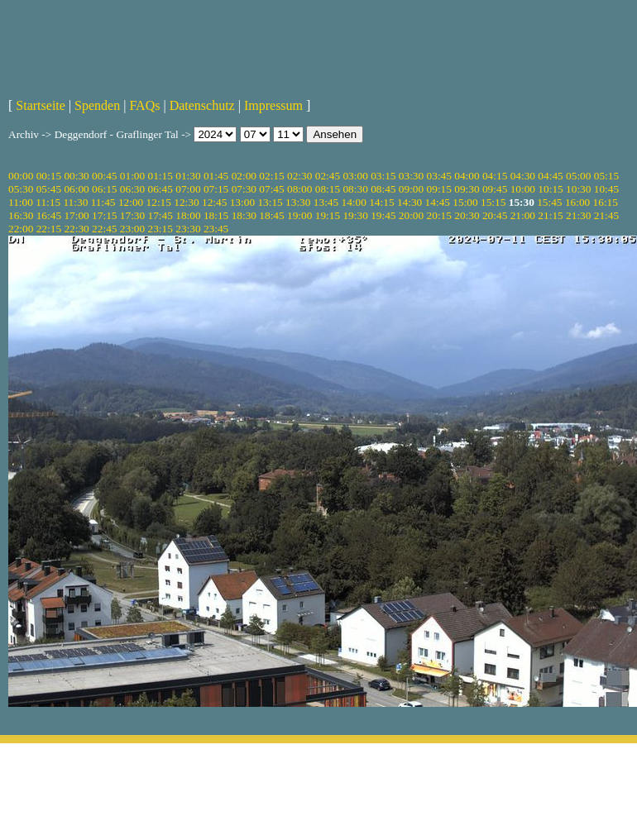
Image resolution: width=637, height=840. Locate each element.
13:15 (270, 202)
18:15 (216, 215)
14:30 (409, 202)
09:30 (467, 189)
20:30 (467, 215)
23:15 (160, 229)
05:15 (606, 176)
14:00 (354, 202)
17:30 (132, 215)
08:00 (299, 189)
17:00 (76, 215)
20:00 (411, 215)
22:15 (49, 229)
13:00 (242, 202)
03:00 (355, 176)
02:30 (299, 176)
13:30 (298, 202)
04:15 (495, 176)
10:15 (550, 189)
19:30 (355, 215)
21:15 (550, 215)
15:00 (465, 202)
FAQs (144, 105)
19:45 (383, 215)
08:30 (355, 189)
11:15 (48, 202)
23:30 (188, 229)
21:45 (606, 215)
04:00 (467, 176)
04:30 (523, 176)
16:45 (49, 215)
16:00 (577, 202)
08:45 (383, 189)
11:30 (75, 202)
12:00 (131, 202)
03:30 (411, 176)
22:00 (21, 229)
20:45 (495, 215)
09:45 (495, 189)
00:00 (21, 176)
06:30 (132, 189)
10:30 (578, 189)
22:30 (76, 229)
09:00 (411, 189)
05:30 (21, 189)
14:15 (381, 202)
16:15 (606, 202)
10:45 (606, 189)
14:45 (438, 202)
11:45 (103, 202)
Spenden (97, 105)
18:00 (188, 215)
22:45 (104, 229)
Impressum (273, 105)
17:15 (104, 215)
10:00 (523, 189)
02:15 (271, 176)
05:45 (49, 189)
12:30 (186, 202)
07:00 (188, 189)
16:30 (21, 215)
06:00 (76, 189)
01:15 (160, 176)
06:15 (104, 189)
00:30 (76, 176)
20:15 (439, 215)
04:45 (550, 176)
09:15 (439, 189)
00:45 (104, 176)
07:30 (244, 189)
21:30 (578, 215)
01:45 (216, 176)
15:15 (493, 202)
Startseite (41, 105)
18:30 (244, 215)
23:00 (132, 229)
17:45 (160, 215)
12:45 (214, 202)
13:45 (326, 202)
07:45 (271, 189)
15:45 (549, 202)
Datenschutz (202, 105)
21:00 (523, 215)
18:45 (271, 215)
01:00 (132, 176)
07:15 (216, 189)
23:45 (216, 229)
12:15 (159, 202)
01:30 (188, 176)
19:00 (299, 215)
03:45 (439, 176)
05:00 (578, 176)
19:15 (328, 215)
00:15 (49, 176)
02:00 (244, 176)
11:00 (21, 202)
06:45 (160, 189)
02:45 (328, 176)
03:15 (383, 176)
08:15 (328, 189)
